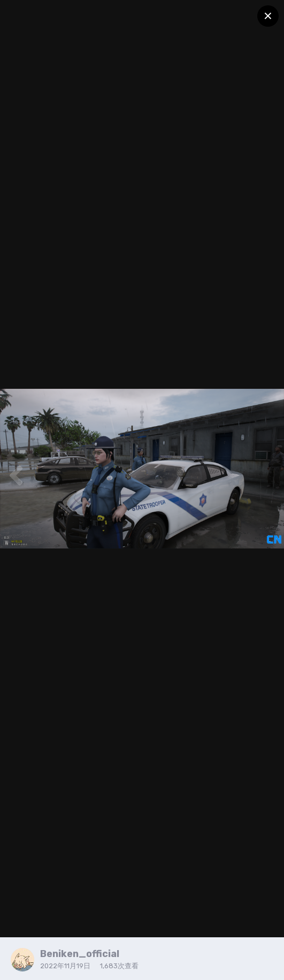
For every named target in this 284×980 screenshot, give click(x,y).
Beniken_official (80, 954)
